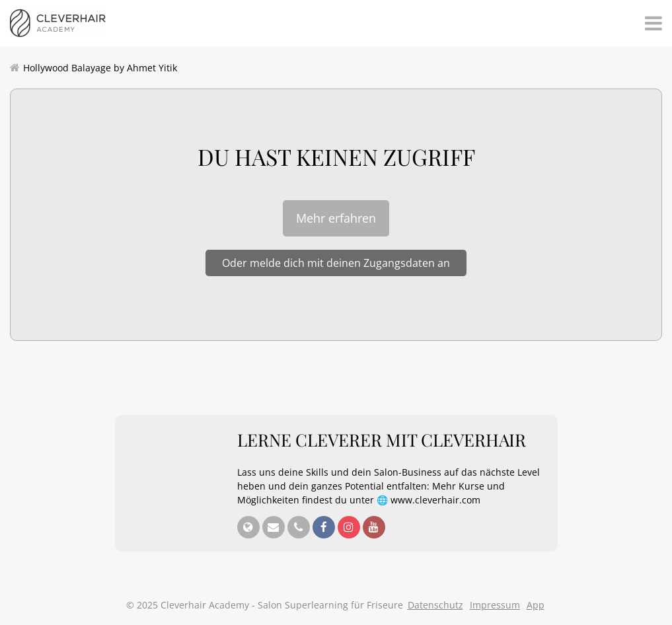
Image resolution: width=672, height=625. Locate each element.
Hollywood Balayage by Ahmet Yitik (100, 68)
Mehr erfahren (336, 218)
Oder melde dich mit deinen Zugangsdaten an (336, 263)
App (536, 605)
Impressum (495, 605)
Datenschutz (435, 605)
